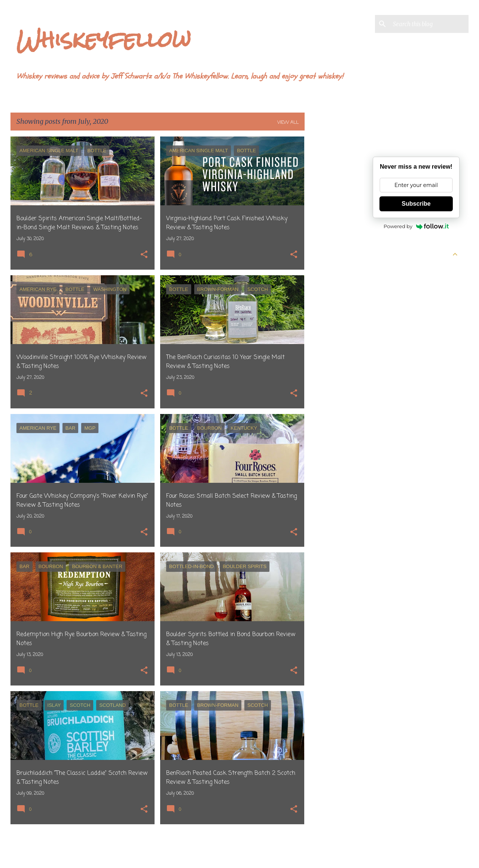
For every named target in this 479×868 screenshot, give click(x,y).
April (385, 309)
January (389, 350)
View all (288, 123)
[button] (144, 255)
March (387, 323)
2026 (379, 269)
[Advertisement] (334, 249)
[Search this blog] (429, 24)
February (391, 336)
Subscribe (416, 204)
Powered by (416, 226)
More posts (158, 847)
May (384, 296)
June (385, 282)
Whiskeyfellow (104, 39)
